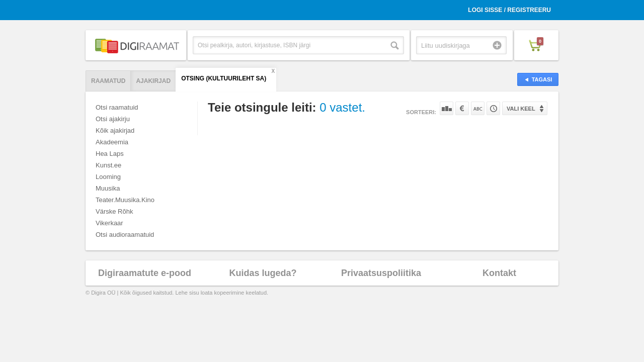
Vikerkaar (109, 223)
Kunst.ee (108, 165)
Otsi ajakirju (113, 119)
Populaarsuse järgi (447, 108)
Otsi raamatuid (117, 107)
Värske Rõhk (114, 211)
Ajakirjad (153, 81)
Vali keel (521, 109)
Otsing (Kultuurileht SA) (224, 78)
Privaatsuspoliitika (381, 273)
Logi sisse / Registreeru (509, 10)
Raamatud (108, 81)
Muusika (108, 188)
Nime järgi (478, 108)
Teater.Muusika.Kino (125, 200)
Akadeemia (112, 142)
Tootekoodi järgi (493, 108)
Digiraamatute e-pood (145, 273)
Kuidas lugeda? (263, 273)
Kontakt (499, 273)
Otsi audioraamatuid (125, 235)
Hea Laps (110, 154)
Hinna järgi (462, 108)
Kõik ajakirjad (115, 130)
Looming (108, 177)
